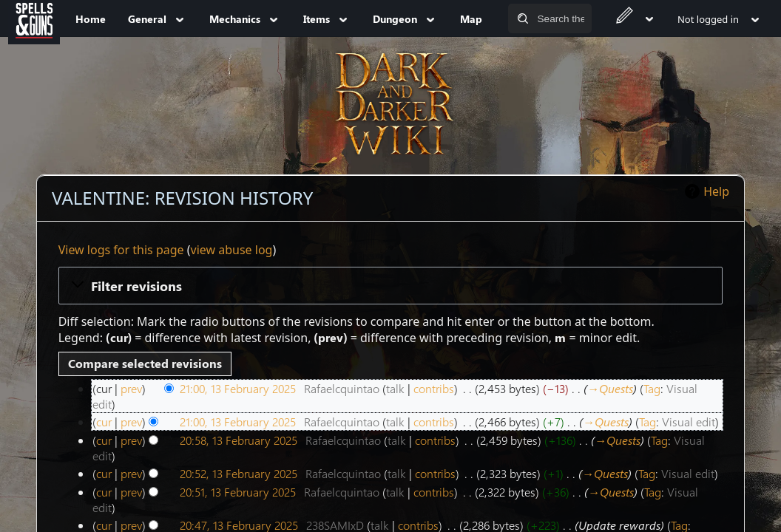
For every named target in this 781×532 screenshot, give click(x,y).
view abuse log (232, 250)
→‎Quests (610, 388)
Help (716, 191)
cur (104, 422)
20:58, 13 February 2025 (239, 440)
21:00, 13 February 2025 (238, 388)
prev (131, 388)
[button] (391, 285)
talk (395, 388)
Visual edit (689, 422)
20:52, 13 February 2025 (239, 473)
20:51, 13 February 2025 (238, 492)
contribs (434, 388)
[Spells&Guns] (34, 18)
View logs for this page (121, 250)
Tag (652, 388)
